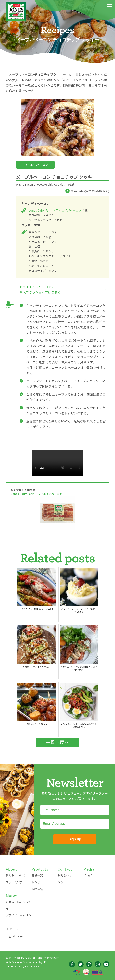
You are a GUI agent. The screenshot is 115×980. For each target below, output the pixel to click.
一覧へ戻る (58, 742)
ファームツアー (16, 882)
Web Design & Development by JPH (27, 962)
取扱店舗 (37, 889)
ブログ (88, 875)
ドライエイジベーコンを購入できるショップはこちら (40, 289)
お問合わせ (65, 875)
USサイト (12, 929)
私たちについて (16, 875)
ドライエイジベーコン (35, 165)
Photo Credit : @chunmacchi (23, 966)
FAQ (60, 882)
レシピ (36, 882)
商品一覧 (37, 875)
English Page (14, 936)
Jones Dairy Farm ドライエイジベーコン (55, 210)
